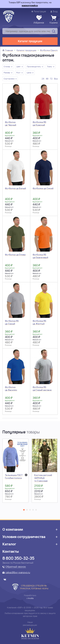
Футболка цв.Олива (15, 255)
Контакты (11, 551)
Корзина (54, 20)
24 (43, 79)
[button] (24, 510)
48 (47, 79)
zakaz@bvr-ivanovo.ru (18, 573)
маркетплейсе (30, 6)
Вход (54, 12)
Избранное (39, 20)
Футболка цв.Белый (16, 188)
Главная (9, 50)
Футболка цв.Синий (43, 188)
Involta (31, 598)
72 (51, 79)
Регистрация (39, 12)
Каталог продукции (30, 41)
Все (56, 79)
